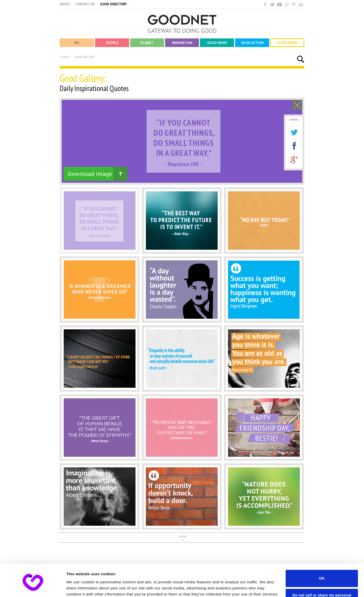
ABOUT (65, 4)
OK (322, 557)
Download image (90, 174)
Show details (78, 587)
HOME (65, 57)
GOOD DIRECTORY (113, 4)
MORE (183, 536)
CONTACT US (85, 4)
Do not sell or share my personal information (322, 576)
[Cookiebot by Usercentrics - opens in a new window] (33, 587)
